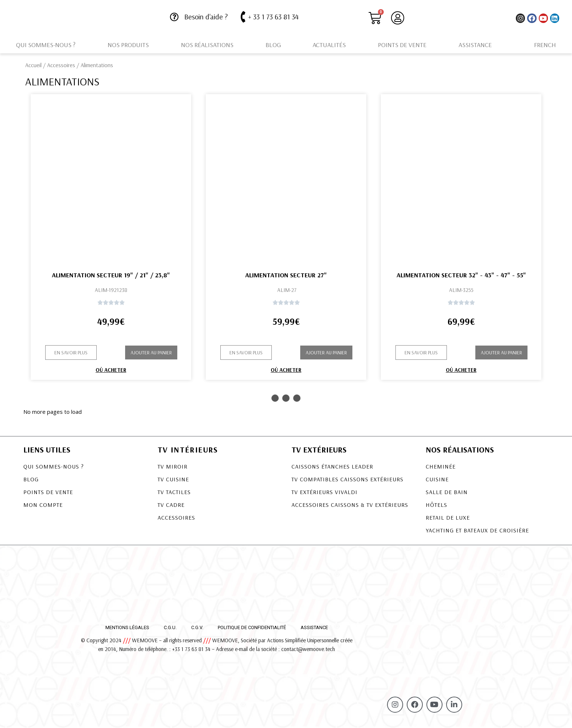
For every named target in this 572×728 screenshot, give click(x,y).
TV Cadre (171, 505)
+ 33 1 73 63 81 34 (273, 17)
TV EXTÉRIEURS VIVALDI (324, 492)
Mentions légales (127, 627)
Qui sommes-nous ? (46, 45)
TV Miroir (173, 466)
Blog (273, 45)
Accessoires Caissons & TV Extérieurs (350, 505)
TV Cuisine (173, 479)
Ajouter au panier (151, 353)
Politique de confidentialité (252, 627)
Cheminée (441, 466)
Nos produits (128, 45)
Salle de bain (447, 492)
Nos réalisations (207, 45)
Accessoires (61, 65)
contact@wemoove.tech (308, 649)
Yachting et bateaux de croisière (477, 530)
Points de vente (402, 45)
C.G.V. (197, 627)
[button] (71, 353)
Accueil (33, 65)
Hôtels (436, 505)
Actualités (329, 45)
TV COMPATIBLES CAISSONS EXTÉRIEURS (347, 479)
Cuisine (437, 479)
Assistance (475, 45)
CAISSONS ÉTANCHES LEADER (332, 466)
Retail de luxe (448, 517)
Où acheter (111, 370)
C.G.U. (170, 627)
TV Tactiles (174, 492)
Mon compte (43, 505)
